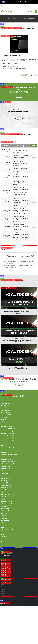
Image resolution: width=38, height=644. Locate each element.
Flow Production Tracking (8, 495)
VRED (4, 541)
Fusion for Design (7, 466)
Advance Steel (6, 473)
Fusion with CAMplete (8, 501)
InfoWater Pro (6, 508)
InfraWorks (5, 516)
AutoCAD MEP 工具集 (8, 436)
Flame (4, 492)
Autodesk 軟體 (15, 19)
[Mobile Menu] (36, 12)
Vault (4, 534)
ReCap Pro (5, 527)
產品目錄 (6, 6)
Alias (4, 476)
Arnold (4, 424)
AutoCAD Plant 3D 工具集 (9, 438)
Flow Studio (5, 497)
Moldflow (5, 518)
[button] (2, 6)
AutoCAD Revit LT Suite (8, 448)
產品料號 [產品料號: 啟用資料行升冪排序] (6, 146)
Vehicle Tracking (6, 539)
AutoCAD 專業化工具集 (8, 405)
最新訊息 (3, 584)
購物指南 (3, 593)
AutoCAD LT (5, 408)
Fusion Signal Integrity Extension (10, 464)
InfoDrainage (5, 506)
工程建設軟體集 (6, 412)
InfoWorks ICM (6, 511)
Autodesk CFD (6, 481)
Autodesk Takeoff (7, 485)
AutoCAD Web (6, 443)
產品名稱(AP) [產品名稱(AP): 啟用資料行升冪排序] (20, 146)
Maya (5, 68)
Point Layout (5, 525)
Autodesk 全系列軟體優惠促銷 (18, 353)
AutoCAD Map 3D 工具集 (8, 431)
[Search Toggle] (36, 6)
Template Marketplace (31, 2)
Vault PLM (5, 537)
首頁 (6, 19)
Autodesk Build (6, 478)
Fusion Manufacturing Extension (10, 455)
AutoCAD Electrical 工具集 (9, 429)
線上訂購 (3, 592)
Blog (2, 586)
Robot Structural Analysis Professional (12, 530)
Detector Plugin (20, 2)
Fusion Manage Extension (9, 462)
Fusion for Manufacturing (8, 469)
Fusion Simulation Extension (9, 457)
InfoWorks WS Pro (7, 514)
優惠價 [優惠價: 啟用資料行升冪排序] (33, 146)
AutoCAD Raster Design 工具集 (10, 441)
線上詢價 (30, 12)
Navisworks (5, 471)
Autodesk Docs (6, 483)
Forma (4, 499)
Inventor (4, 450)
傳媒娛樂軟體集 (6, 417)
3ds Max (10, 68)
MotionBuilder (6, 520)
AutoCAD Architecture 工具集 (9, 426)
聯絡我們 (3, 588)
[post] (19, 298)
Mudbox (4, 523)
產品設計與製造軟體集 (8, 415)
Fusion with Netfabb (7, 504)
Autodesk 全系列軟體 (7, 403)
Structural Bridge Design (8, 532)
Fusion (4, 452)
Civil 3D (4, 490)
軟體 (9, 19)
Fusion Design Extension (8, 459)
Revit (4, 445)
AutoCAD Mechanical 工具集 (9, 433)
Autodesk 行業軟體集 (7, 410)
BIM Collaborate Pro (7, 488)
